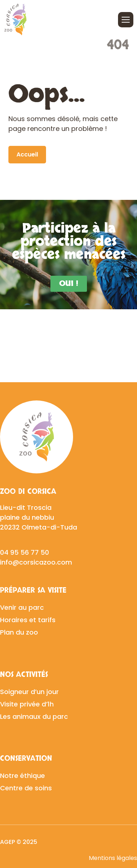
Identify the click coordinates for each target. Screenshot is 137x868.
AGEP (7, 842)
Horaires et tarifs (28, 620)
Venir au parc (22, 607)
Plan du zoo (19, 632)
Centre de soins (26, 788)
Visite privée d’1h (27, 704)
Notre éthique (22, 776)
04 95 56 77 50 (24, 552)
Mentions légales (113, 858)
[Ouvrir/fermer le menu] (126, 20)
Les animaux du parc (34, 716)
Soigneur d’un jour (29, 692)
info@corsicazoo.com (36, 562)
